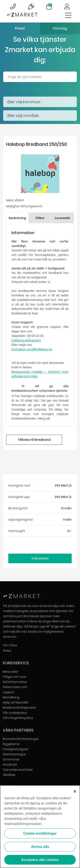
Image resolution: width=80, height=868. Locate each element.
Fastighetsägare (16, 749)
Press (7, 651)
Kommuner (11, 759)
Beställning (11, 697)
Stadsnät (10, 765)
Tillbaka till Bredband (34, 440)
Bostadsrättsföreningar (21, 739)
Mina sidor (10, 672)
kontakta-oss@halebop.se (32, 349)
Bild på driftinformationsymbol (31, 6)
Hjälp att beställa (16, 702)
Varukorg (51, 5)
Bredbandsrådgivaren (20, 708)
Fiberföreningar (14, 754)
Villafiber (9, 775)
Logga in (67, 6)
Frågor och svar (15, 677)
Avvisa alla (40, 847)
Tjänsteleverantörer (18, 770)
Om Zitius (10, 645)
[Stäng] (75, 792)
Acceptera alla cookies (40, 860)
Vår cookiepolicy (15, 713)
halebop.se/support (26, 340)
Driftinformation (15, 682)
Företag (60, 28)
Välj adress (40, 558)
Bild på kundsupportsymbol (13, 6)
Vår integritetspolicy (18, 718)
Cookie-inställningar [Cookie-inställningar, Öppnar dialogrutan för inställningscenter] (40, 834)
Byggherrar (11, 744)
